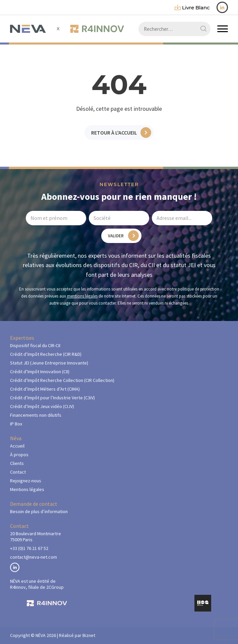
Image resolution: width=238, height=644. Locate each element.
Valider (116, 236)
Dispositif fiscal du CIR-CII (35, 345)
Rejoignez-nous (26, 481)
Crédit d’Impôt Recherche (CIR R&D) (46, 354)
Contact (18, 472)
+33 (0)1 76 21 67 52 (29, 548)
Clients (17, 463)
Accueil (17, 446)
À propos (19, 455)
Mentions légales (27, 489)
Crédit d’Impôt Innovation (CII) (40, 372)
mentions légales (82, 296)
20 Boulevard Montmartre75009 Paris (36, 537)
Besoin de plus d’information (39, 511)
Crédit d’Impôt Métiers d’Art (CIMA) (45, 389)
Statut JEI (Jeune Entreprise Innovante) (49, 363)
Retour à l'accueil (114, 133)
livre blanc (192, 8)
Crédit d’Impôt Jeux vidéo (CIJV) (42, 406)
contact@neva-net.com (34, 557)
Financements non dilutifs (36, 415)
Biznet (89, 635)
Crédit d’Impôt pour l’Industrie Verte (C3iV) (52, 398)
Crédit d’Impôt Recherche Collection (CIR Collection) (62, 380)
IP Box (16, 424)
